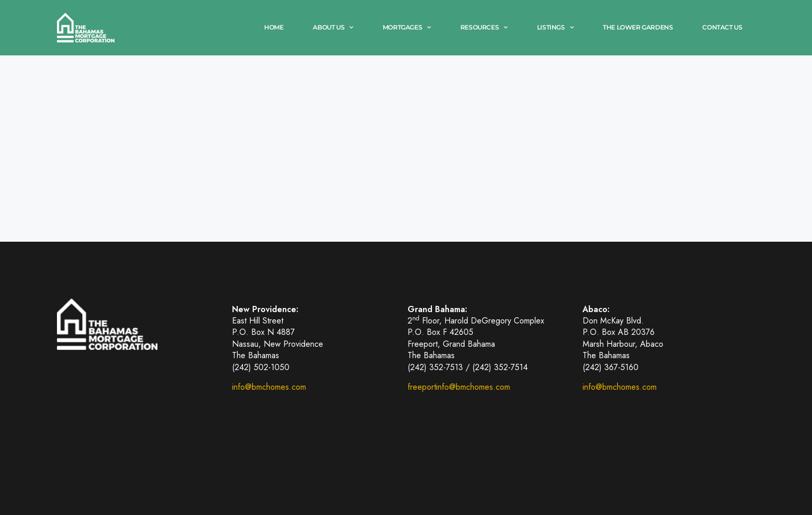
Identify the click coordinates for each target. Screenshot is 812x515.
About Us (333, 27)
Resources (484, 27)
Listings (555, 27)
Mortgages (407, 27)
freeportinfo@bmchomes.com (459, 387)
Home (274, 27)
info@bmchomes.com (269, 387)
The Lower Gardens (638, 27)
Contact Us (722, 27)
